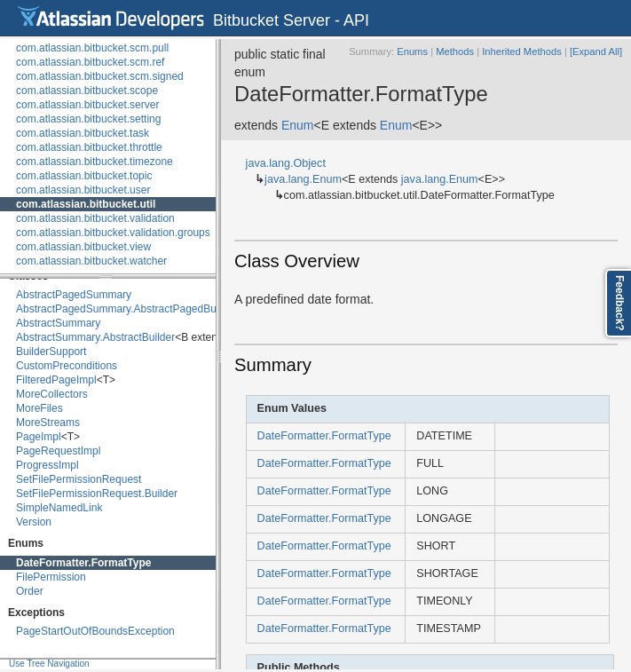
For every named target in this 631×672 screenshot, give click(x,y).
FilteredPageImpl (56, 380)
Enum (298, 125)
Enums (412, 51)
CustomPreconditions (67, 366)
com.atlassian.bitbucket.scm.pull (92, 48)
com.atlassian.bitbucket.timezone (95, 162)
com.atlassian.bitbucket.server (87, 105)
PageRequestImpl (58, 451)
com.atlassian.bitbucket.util (86, 204)
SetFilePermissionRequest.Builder (97, 494)
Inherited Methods (522, 51)
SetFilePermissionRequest (79, 479)
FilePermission (51, 577)
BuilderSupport (51, 352)
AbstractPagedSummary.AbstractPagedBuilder (126, 309)
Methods (455, 51)
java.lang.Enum (303, 179)
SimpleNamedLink (59, 508)
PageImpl (39, 437)
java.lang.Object (286, 163)
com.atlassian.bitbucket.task (83, 133)
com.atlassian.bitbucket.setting (88, 119)
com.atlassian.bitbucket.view (83, 247)
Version (34, 522)
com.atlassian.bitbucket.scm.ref (90, 62)
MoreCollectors (52, 394)
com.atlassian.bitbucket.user (83, 190)
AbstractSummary (58, 323)
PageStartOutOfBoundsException (95, 631)
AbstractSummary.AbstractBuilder (95, 337)
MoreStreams (48, 423)
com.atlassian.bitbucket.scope (87, 91)
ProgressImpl (47, 465)
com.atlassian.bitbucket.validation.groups (113, 233)
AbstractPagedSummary (74, 295)
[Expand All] (596, 51)
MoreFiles (39, 408)
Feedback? (619, 303)
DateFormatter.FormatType (83, 563)
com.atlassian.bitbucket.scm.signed (100, 76)
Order (30, 591)
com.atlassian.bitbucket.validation (95, 218)
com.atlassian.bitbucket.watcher (91, 261)
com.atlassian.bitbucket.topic (84, 176)
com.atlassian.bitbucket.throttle (89, 147)
